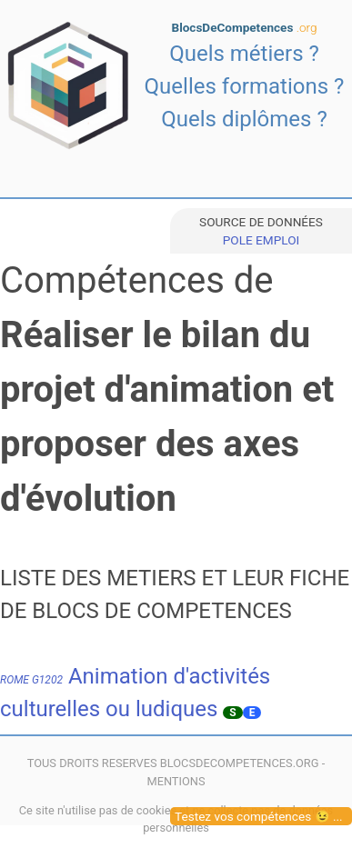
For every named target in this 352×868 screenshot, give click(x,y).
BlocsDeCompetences (245, 27)
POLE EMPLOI (261, 240)
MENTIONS (176, 781)
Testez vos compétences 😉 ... (259, 816)
